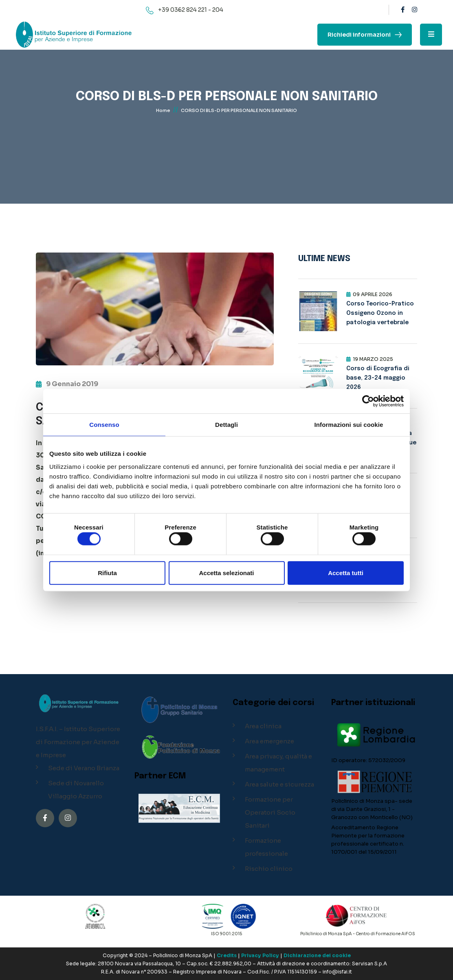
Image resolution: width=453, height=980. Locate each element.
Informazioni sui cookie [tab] (349, 425)
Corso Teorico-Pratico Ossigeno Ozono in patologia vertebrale (380, 313)
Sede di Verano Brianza (84, 768)
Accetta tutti (346, 572)
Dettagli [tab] (226, 425)
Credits (227, 955)
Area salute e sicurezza (279, 784)
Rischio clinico (269, 869)
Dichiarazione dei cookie (317, 955)
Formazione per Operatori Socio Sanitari (270, 812)
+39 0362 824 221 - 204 (191, 10)
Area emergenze (269, 741)
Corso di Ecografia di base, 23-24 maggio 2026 (378, 378)
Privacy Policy (260, 955)
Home (163, 112)
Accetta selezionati (226, 572)
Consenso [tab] (104, 425)
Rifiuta (107, 572)
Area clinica (263, 726)
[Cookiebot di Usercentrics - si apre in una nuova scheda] (368, 401)
